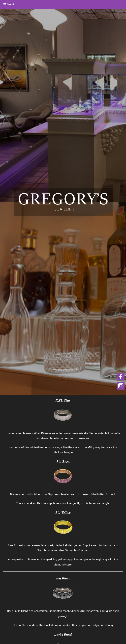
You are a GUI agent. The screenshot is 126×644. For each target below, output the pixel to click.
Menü (9, 4)
